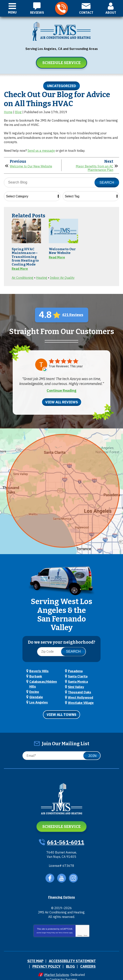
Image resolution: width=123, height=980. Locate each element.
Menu (12, 12)
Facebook (50, 873)
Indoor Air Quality (62, 276)
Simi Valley (76, 684)
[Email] (61, 751)
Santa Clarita (78, 674)
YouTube (62, 873)
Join (92, 750)
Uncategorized (61, 86)
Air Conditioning (23, 276)
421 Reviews (73, 313)
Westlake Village (81, 698)
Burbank (36, 674)
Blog (18, 112)
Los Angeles (39, 698)
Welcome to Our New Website (31, 166)
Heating (42, 276)
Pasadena (75, 669)
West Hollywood (81, 693)
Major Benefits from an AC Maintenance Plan (94, 168)
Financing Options (62, 892)
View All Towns (61, 709)
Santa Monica (78, 679)
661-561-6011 (61, 9)
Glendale (36, 693)
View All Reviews (62, 401)
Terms (85, 930)
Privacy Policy (51, 927)
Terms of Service (63, 927)
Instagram (73, 873)
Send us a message (41, 150)
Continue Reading (61, 389)
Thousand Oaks (80, 688)
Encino (34, 688)
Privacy (80, 930)
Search (107, 182)
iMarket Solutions (57, 967)
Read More (20, 268)
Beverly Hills (39, 669)
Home (8, 112)
